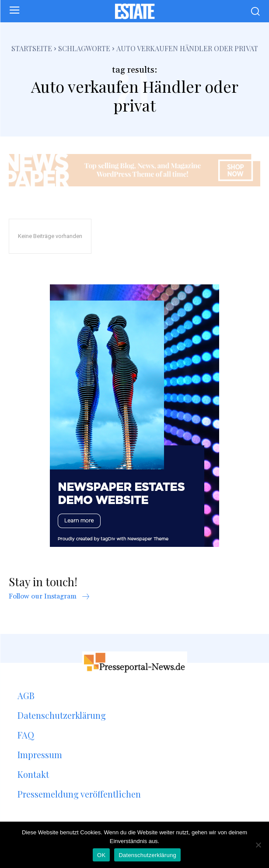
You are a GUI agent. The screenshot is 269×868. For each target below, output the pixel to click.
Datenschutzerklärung (147, 855)
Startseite (32, 48)
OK (101, 855)
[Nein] (258, 845)
